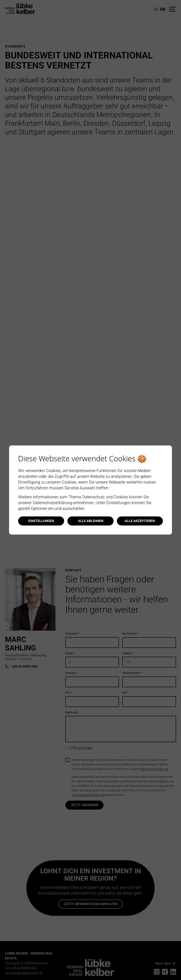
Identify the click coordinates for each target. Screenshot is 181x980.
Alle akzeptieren (140, 521)
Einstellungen (41, 521)
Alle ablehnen (91, 521)
